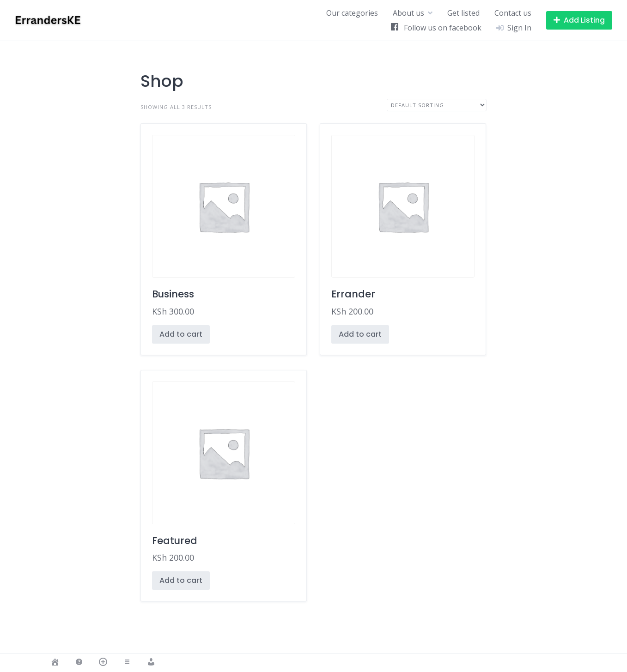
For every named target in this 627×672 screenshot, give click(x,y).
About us (408, 13)
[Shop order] (437, 105)
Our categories (352, 13)
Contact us (513, 13)
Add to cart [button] (181, 334)
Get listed (463, 13)
